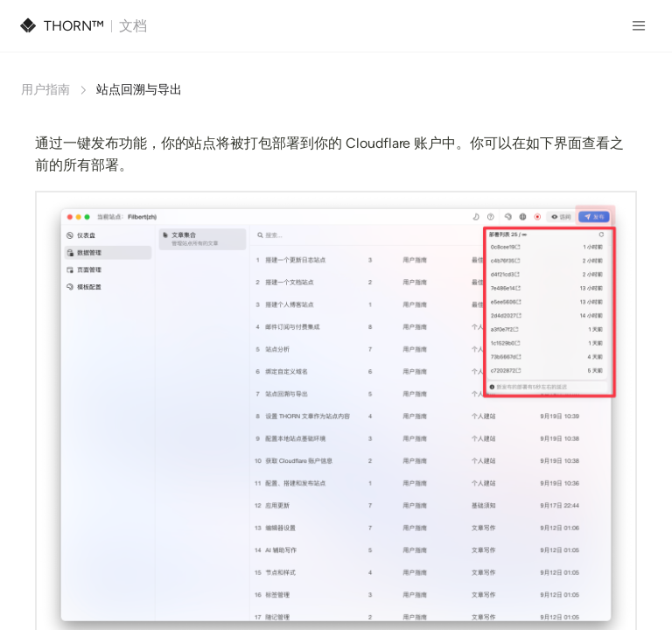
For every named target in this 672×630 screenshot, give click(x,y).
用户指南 (45, 90)
